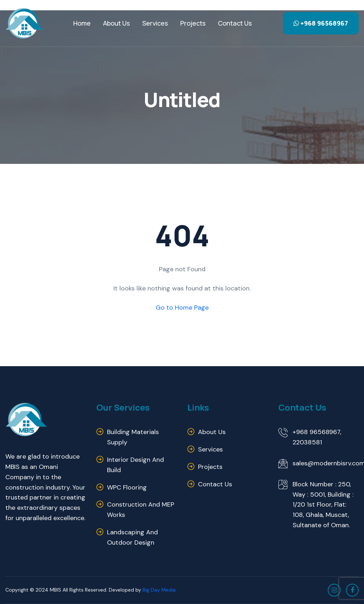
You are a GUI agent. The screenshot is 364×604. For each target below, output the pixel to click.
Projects (193, 23)
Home (82, 23)
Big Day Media (159, 590)
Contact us (235, 23)
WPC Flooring (127, 487)
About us (212, 432)
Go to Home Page (182, 308)
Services (155, 23)
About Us (116, 23)
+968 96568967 (321, 23)
